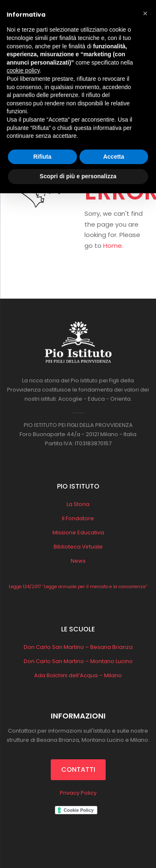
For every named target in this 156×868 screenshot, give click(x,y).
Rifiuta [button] (42, 157)
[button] (145, 13)
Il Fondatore (78, 518)
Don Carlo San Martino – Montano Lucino (78, 661)
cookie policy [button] (23, 70)
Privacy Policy (78, 793)
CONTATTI (78, 769)
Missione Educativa (78, 533)
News (78, 561)
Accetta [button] (114, 157)
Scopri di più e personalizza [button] (78, 176)
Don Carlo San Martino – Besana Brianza (78, 647)
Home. (113, 246)
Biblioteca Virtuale (78, 547)
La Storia (78, 504)
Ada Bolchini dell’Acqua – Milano (78, 675)
